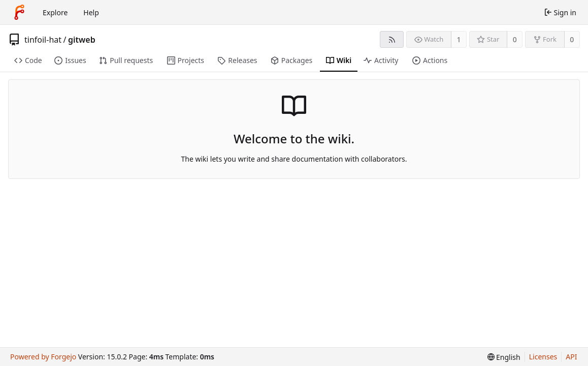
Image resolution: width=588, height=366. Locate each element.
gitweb (82, 40)
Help (91, 12)
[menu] (504, 357)
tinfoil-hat (43, 40)
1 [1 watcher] (459, 39)
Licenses (543, 357)
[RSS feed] (392, 39)
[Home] (19, 12)
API (571, 357)
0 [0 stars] (515, 39)
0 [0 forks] (572, 39)
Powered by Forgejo (43, 357)
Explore (55, 12)
